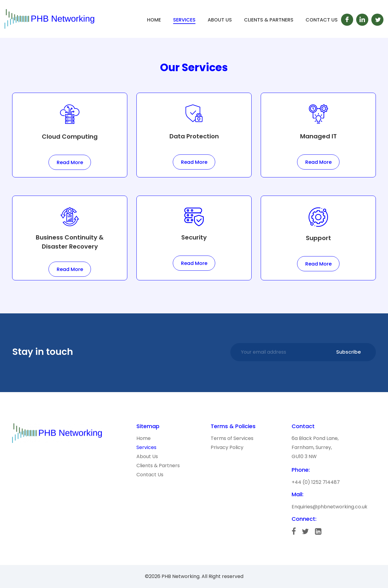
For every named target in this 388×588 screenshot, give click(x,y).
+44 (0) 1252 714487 (316, 482)
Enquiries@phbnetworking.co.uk (329, 507)
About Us (220, 20)
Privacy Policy (227, 447)
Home (154, 20)
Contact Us (322, 20)
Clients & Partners (269, 20)
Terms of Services (232, 438)
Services (184, 20)
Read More (70, 162)
